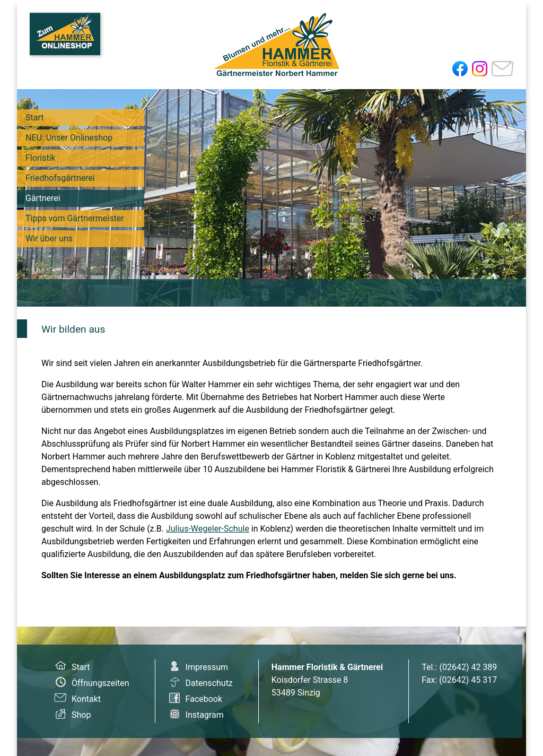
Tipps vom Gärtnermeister (75, 218)
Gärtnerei (43, 198)
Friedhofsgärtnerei (60, 178)
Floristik (41, 158)
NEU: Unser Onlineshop (69, 138)
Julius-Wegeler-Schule (208, 529)
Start (34, 118)
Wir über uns (49, 238)
